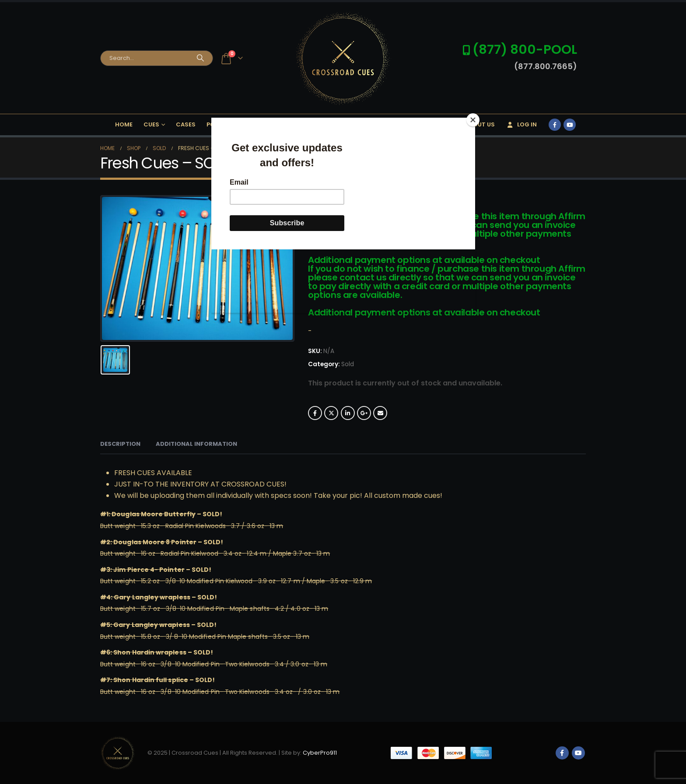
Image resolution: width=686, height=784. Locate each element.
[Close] (473, 120)
